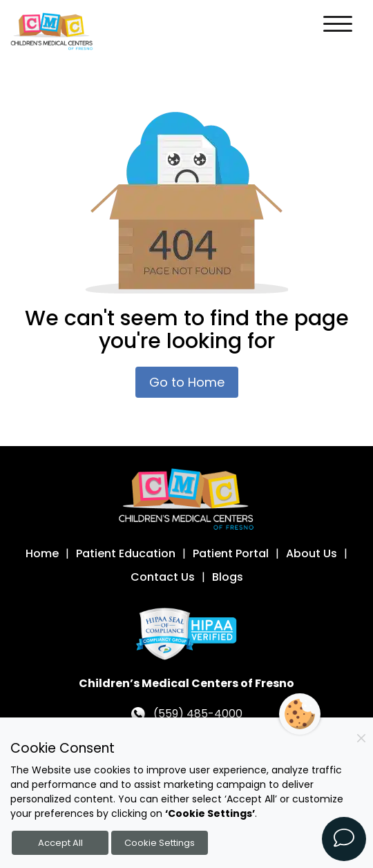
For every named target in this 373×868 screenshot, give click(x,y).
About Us (312, 553)
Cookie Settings (160, 843)
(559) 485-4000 (198, 714)
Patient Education (126, 553)
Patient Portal (231, 553)
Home (42, 553)
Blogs (228, 577)
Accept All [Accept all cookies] (60, 843)
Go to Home (187, 382)
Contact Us (163, 577)
